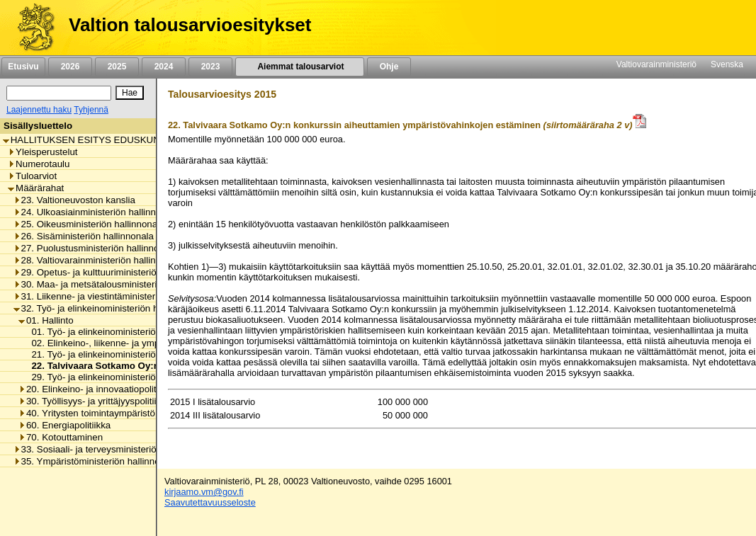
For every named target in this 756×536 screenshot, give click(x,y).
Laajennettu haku (39, 110)
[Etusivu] (31, 28)
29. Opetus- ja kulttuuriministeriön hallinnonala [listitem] (114, 272)
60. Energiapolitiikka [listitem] (64, 425)
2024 (164, 67)
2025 (117, 67)
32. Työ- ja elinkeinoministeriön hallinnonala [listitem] (109, 308)
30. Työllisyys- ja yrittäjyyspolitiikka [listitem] (95, 401)
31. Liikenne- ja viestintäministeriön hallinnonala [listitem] (117, 296)
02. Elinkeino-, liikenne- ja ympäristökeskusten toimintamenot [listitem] (155, 343)
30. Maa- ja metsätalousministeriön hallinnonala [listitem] (117, 284)
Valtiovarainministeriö (656, 64)
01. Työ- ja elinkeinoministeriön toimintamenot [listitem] (123, 332)
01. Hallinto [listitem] (46, 320)
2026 (70, 67)
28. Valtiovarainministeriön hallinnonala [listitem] (99, 260)
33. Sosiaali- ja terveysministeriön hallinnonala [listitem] (114, 449)
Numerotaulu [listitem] (39, 164)
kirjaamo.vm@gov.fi (204, 492)
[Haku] (59, 93)
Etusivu (23, 67)
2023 (210, 67)
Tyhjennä (91, 110)
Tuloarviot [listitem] (32, 176)
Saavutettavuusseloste (210, 502)
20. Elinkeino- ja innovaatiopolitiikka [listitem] (97, 389)
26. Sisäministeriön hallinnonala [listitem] (84, 236)
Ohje (389, 67)
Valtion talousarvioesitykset (190, 25)
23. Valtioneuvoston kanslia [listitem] (74, 200)
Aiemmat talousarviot (300, 67)
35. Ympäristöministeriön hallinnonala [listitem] (96, 461)
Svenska (727, 64)
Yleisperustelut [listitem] (43, 152)
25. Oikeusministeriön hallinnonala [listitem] (89, 224)
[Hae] (130, 93)
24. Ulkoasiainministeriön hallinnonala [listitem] (96, 212)
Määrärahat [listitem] (36, 188)
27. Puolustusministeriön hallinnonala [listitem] (95, 248)
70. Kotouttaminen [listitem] (61, 437)
